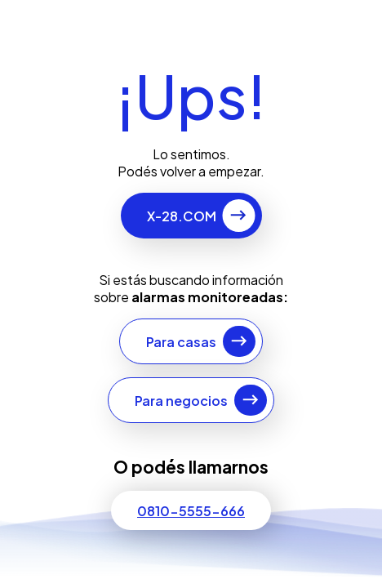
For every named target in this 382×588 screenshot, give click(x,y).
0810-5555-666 (191, 511)
